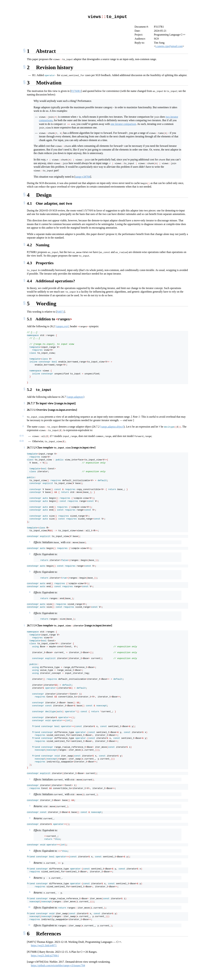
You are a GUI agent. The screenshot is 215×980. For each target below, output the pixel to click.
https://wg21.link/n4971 (44, 945)
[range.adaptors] (75, 396)
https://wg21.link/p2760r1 (45, 955)
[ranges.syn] (62, 326)
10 (29, 906)
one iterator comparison (123, 124)
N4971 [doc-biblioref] (60, 311)
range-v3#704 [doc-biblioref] (83, 176)
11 (29, 924)
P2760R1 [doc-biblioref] (76, 91)
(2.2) (22, 440)
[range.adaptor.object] (112, 426)
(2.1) (22, 435)
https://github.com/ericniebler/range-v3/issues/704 (58, 965)
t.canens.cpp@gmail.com (169, 46)
